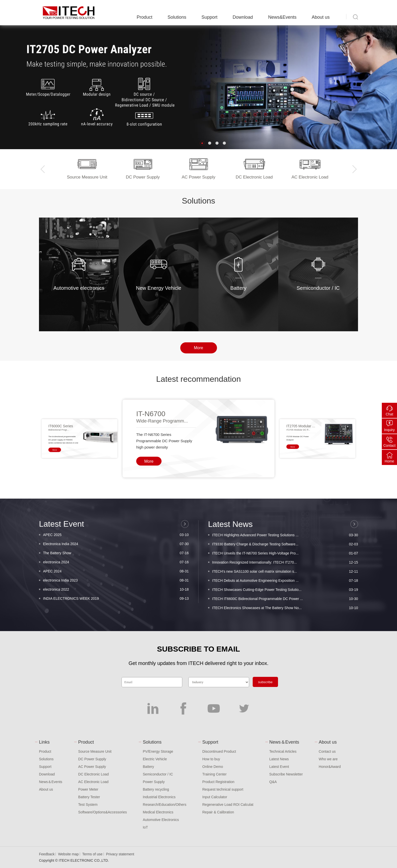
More (198, 354)
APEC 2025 (116, 586)
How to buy (211, 759)
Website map (68, 854)
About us (321, 17)
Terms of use (92, 854)
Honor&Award (330, 767)
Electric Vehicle (155, 759)
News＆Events (51, 782)
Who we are (328, 759)
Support (210, 17)
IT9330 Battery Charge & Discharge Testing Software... (285, 600)
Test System (88, 805)
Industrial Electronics (159, 797)
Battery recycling (156, 789)
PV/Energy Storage (158, 751)
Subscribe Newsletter (286, 774)
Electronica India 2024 (116, 595)
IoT (145, 827)
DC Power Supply (92, 759)
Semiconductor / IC (158, 774)
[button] (202, 143)
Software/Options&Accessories (103, 812)
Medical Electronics (158, 812)
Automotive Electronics (161, 820)
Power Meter (88, 789)
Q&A (273, 782)
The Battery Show (116, 604)
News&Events (282, 17)
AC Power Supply (92, 767)
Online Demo (213, 767)
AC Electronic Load (93, 782)
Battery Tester (89, 797)
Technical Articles (283, 751)
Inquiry (389, 430)
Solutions (177, 17)
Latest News (279, 759)
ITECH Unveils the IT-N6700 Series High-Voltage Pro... (285, 610)
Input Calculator (215, 797)
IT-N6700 (151, 483)
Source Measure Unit (95, 751)
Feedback (47, 854)
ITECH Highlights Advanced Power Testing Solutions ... (285, 591)
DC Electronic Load (94, 774)
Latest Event (279, 767)
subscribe (265, 682)
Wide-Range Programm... (162, 490)
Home (389, 461)
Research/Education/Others (165, 805)
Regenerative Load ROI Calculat (228, 805)
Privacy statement (120, 854)
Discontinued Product (219, 751)
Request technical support (223, 789)
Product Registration (218, 782)
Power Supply (154, 782)
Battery (148, 767)
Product (145, 17)
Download (243, 17)
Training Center (214, 774)
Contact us (327, 751)
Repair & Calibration (218, 812)
